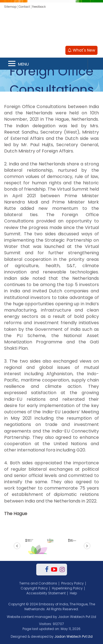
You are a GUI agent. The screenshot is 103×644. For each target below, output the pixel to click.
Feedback (39, 7)
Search (95, 64)
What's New (81, 50)
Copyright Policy (34, 588)
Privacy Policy (73, 583)
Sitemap (10, 7)
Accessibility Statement (46, 593)
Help (73, 593)
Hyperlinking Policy (67, 588)
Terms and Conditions (38, 583)
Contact (24, 7)
